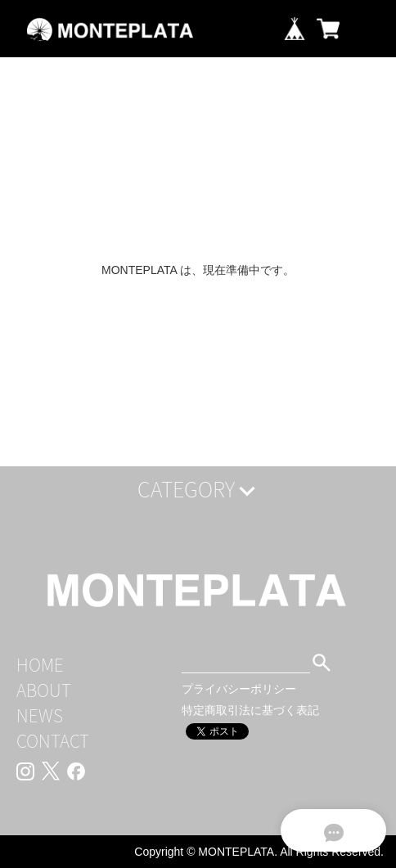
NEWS (40, 715)
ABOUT (44, 690)
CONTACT (53, 741)
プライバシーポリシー (239, 689)
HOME (40, 665)
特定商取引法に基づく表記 (250, 710)
